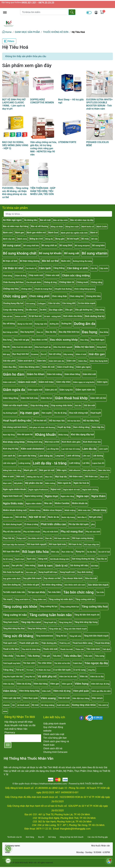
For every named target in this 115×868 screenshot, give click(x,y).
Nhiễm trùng (35, 510)
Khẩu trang (63, 435)
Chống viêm (27, 289)
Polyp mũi (21, 538)
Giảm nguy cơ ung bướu (84, 382)
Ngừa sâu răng (67, 496)
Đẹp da (6, 347)
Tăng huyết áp (50, 622)
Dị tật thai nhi (35, 316)
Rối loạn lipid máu (58, 544)
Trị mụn (30, 670)
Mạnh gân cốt (30, 470)
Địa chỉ (41, 837)
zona (5, 711)
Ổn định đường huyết (12, 524)
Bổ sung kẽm (98, 245)
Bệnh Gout (53, 233)
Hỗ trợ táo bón (74, 421)
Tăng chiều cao (39, 599)
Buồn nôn (66, 261)
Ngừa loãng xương (33, 496)
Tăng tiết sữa (75, 636)
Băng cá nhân (57, 226)
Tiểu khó (57, 656)
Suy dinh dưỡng (85, 572)
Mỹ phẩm (18, 483)
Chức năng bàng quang (85, 289)
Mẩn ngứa (62, 470)
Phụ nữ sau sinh (93, 532)
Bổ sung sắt (72, 253)
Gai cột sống (55, 354)
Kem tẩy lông (9, 435)
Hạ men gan (29, 413)
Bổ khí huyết (73, 239)
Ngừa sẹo (83, 496)
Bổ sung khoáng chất (20, 253)
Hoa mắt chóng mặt (79, 413)
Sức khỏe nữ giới (31, 585)
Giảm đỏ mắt (48, 367)
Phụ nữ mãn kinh (50, 532)
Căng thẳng (59, 268)
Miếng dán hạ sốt (35, 477)
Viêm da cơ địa (97, 676)
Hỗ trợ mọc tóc (57, 421)
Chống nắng (96, 282)
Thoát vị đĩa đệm (11, 649)
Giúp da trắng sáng (39, 406)
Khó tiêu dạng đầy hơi (82, 435)
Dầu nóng (100, 310)
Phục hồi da (9, 538)
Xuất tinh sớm (63, 705)
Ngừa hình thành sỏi (12, 496)
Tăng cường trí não (15, 615)
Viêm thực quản (31, 698)
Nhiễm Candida (62, 503)
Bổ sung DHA (66, 245)
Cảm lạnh (45, 268)
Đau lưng (7, 340)
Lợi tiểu (86, 463)
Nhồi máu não (84, 510)
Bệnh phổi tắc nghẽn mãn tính (74, 233)
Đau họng (90, 332)
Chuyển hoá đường (63, 289)
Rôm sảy (55, 552)
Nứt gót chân (95, 517)
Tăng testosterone (44, 636)
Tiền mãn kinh (93, 649)
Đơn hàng (30, 837)
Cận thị (94, 268)
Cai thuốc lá (31, 268)
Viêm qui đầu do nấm (101, 691)
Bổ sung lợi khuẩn (50, 253)
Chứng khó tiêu (93, 296)
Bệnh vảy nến (9, 239)
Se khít (6, 566)
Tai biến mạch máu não (14, 592)
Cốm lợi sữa (54, 303)
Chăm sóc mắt (52, 275)
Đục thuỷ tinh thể (21, 354)
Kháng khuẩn (46, 435)
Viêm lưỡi (46, 691)
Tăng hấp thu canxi (31, 622)
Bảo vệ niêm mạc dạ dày (82, 220)
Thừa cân (79, 649)
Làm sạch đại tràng (27, 456)
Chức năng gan (15, 296)
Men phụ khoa (89, 470)
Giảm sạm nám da (85, 390)
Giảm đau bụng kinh (99, 361)
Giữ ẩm (78, 405)
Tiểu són (88, 656)
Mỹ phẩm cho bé (34, 483)
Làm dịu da (90, 449)
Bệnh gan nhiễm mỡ (36, 233)
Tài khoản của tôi (14, 837)
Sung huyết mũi (67, 572)
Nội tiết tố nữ (37, 517)
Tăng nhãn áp (55, 629)
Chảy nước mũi (36, 275)
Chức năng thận (59, 296)
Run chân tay (67, 552)
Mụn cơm (7, 483)
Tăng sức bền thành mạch (75, 629)
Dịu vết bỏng (9, 324)
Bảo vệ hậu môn (61, 220)
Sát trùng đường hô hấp (83, 559)
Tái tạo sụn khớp (36, 592)
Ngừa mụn (52, 496)
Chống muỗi (82, 282)
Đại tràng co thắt (10, 332)
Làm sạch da (9, 456)
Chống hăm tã (67, 282)
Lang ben (59, 456)
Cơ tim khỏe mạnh (87, 303)
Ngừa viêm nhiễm (34, 503)
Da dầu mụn (32, 310)
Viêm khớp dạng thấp (29, 691)
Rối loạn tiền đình (11, 552)
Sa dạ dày (91, 552)
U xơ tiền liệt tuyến (62, 670)
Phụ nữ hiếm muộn (32, 532)
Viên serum (97, 698)
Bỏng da (49, 239)
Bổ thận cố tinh (10, 261)
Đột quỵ (6, 354)
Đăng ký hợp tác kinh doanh (72, 837)
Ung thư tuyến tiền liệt (13, 676)
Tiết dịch (106, 649)
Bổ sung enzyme (82, 245)
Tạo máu (100, 592)
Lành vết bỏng (73, 456)
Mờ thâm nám (76, 477)
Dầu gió (69, 310)
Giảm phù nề (51, 390)
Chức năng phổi (39, 296)
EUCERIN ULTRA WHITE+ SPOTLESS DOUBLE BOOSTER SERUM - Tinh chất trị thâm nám (99, 104)
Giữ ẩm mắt (90, 406)
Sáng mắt (43, 559)
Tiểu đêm (20, 656)
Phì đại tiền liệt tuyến (79, 524)
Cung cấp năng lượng (13, 310)
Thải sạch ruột (10, 643)
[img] (96, 12)
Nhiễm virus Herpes (53, 510)
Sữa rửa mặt (91, 578)
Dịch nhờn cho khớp (73, 316)
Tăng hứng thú (65, 622)
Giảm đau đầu (10, 367)
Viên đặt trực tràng (81, 698)
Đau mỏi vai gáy (22, 340)
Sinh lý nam (45, 566)
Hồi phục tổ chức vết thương (42, 427)
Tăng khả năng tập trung (86, 622)
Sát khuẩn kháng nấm (60, 559)
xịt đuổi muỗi (23, 705)
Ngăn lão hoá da (81, 483)
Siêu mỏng (30, 566)
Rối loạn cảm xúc (62, 538)
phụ (93, 524)
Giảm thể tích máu (29, 398)
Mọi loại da (61, 477)
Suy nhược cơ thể (52, 578)
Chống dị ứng (50, 282)
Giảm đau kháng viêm (29, 367)
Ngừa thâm (98, 496)
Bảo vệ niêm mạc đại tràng (16, 226)
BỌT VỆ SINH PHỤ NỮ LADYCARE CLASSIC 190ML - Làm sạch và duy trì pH (14, 104)
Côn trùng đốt (69, 303)
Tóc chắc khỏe (45, 663)
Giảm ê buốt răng (65, 367)
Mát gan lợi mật (47, 470)
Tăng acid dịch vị (22, 599)
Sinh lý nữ (61, 566)
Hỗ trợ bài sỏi (40, 421)
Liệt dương (98, 456)
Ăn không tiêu (31, 220)
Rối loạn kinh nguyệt (37, 544)
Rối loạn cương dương (83, 538)
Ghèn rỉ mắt (81, 354)
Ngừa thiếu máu (13, 503)
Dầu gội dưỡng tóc (84, 310)
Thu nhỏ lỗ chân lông (31, 649)
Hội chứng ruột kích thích (15, 427)
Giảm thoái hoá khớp (71, 398)
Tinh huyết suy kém (12, 663)
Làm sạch (103, 449)
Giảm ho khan (36, 374)
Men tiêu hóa (104, 470)
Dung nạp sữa (41, 324)
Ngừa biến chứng (90, 490)
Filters (9, 41)
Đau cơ (40, 332)
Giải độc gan (97, 354)
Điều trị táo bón (85, 347)
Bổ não (94, 239)
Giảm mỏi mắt (27, 382)
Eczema (35, 354)
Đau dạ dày (51, 332)
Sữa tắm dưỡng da (12, 585)
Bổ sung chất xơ (49, 245)
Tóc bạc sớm (29, 663)
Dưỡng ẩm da (85, 324)
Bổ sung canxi (12, 245)
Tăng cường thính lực (70, 607)
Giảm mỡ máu (46, 382)
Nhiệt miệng (70, 510)
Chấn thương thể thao (13, 282)
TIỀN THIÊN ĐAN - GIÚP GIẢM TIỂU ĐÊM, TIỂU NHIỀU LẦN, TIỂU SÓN (43, 191)
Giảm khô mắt (89, 374)
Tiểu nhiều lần (72, 656)
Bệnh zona (22, 239)
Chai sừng (7, 275)
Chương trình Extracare (55, 752)
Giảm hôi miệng (54, 374)
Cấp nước (104, 268)
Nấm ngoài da (64, 483)
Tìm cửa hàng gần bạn (55, 738)
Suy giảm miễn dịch (12, 578)
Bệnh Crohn (102, 226)
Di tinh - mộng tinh (52, 316)
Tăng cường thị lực (49, 607)
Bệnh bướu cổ (88, 226)
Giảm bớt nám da (56, 361)
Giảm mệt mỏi (9, 382)
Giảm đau (83, 361)
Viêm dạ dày (8, 684)
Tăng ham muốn (11, 622)
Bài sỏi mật (45, 220)
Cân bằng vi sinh (78, 268)
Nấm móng (50, 483)
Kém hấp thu (98, 427)
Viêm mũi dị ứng (62, 691)
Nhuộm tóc (8, 517)
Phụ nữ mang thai (72, 531)
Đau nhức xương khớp (64, 340)
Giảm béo (41, 361)
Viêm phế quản (81, 691)
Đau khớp (104, 332)
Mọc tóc (49, 477)
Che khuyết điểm (34, 282)
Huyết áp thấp (64, 427)
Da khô (43, 310)
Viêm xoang (48, 698)
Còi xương (30, 303)
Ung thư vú (30, 676)
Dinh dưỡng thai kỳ (95, 316)
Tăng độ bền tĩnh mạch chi (87, 615)
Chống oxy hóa (11, 289)
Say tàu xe (102, 559)
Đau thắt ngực (98, 340)
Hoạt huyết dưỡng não (17, 420)
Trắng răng (8, 670)
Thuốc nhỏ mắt (50, 649)
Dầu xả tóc (8, 316)
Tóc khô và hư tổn (62, 663)
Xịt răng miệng (48, 705)
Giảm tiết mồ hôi (98, 398)
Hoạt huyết (96, 413)
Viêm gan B (67, 684)
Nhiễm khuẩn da (80, 503)
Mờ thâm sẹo (91, 477)
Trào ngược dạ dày (96, 663)
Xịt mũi (35, 705)
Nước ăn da (54, 517)
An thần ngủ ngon (12, 220)
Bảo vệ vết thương (39, 226)
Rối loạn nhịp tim (92, 544)
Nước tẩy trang (68, 517)
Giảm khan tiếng (72, 374)
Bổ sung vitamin (95, 253)
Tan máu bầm (54, 592)
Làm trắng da (46, 456)
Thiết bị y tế (65, 643)
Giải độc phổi (9, 361)
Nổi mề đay (21, 517)
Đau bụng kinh (27, 332)
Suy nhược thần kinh (73, 578)
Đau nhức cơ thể (40, 340)
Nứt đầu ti (82, 517)
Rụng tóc (80, 552)
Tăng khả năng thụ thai (14, 629)
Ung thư (92, 670)
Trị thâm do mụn (43, 670)
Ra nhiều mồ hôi (36, 538)
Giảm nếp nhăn (63, 382)
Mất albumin (75, 470)
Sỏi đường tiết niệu (79, 566)
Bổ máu (85, 239)
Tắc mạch (8, 599)
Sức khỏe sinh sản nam (75, 585)
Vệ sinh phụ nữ (47, 676)
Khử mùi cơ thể (52, 442)
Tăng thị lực (61, 636)
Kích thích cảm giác (71, 442)
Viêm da (84, 677)
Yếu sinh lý (103, 705)
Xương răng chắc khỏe (84, 705)
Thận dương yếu (49, 643)
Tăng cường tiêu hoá (95, 607)
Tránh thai (77, 663)
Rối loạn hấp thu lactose (14, 544)
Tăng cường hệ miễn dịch (61, 599)
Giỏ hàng (52, 837)
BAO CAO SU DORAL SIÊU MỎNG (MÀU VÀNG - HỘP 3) (15, 145)
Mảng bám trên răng (12, 470)
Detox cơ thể (21, 316)
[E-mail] (25, 738)
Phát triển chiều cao (53, 524)
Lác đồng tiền (53, 449)
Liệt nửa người (9, 463)
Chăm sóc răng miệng (76, 275)
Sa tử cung (8, 559)
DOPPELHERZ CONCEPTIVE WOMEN (42, 101)
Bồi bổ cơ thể (50, 261)
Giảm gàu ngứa (83, 367)
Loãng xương (24, 463)
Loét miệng (74, 463)
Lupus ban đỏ (98, 463)
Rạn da (49, 538)
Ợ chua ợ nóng (31, 524)
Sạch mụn (20, 559)
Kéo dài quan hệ (25, 435)
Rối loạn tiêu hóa (35, 552)
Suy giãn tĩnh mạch (32, 578)
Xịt (14, 705)
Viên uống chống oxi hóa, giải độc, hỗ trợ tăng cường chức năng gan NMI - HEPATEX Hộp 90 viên (44, 148)
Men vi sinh (8, 477)
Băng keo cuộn (72, 226)
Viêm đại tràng (41, 684)
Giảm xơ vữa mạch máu (15, 405)
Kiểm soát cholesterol (33, 449)
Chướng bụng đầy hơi (13, 303)
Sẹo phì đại (17, 566)
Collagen (42, 303)
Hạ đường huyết (10, 413)
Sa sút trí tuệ (104, 552)
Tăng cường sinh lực (85, 599)
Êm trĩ (44, 354)
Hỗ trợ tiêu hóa (91, 421)
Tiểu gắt (46, 656)
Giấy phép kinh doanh (55, 724)
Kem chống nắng (81, 427)
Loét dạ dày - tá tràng (50, 463)
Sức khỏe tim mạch (98, 585)
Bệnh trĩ (94, 233)
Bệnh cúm (8, 233)
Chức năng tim (77, 296)
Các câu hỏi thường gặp (98, 837)
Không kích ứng (35, 442)
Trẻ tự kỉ (20, 670)
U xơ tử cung (79, 670)
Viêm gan (55, 684)
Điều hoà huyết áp (43, 347)
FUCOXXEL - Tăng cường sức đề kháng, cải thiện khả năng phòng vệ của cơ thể (15, 193)
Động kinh (101, 347)
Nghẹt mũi (56, 489)
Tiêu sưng (99, 656)
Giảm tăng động (11, 398)
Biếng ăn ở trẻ (36, 239)
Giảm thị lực (46, 398)
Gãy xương (68, 354)
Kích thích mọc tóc (92, 442)
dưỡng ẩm (54, 324)
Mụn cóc (104, 477)
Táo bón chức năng (78, 592)
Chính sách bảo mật (54, 734)
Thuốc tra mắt (66, 649)
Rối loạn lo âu (75, 544)
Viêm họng (81, 684)
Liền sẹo (86, 456)
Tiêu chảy (8, 656)
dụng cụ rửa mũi (25, 324)
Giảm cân (71, 361)
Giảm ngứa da (14, 390)
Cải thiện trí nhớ (13, 268)
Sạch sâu (31, 559)
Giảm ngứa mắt (35, 390)
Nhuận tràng (100, 510)
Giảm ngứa (102, 382)
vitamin (6, 705)
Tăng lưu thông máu (37, 629)
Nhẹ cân (48, 503)
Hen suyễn (47, 413)
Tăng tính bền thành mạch (96, 636)
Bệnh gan (20, 233)
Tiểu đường (34, 656)
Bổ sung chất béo (31, 245)
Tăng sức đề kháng (18, 636)
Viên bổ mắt (64, 698)
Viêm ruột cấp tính (12, 698)
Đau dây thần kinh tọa (69, 332)
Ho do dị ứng (60, 413)
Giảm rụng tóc (66, 390)
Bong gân (60, 239)
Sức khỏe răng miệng (52, 585)
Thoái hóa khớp (102, 643)
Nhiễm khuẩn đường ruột (15, 510)
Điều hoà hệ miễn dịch (22, 347)
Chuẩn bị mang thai (43, 289)
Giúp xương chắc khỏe (62, 406)
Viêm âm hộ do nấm (68, 676)
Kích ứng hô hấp (11, 449)
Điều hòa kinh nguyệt (63, 347)
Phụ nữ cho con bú (12, 532)
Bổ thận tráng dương (30, 261)
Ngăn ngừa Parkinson (39, 490)
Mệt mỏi (20, 477)
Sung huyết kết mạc (48, 572)
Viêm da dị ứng (24, 684)
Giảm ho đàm (14, 374)
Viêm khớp (10, 691)
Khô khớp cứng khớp (14, 442)
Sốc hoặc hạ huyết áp (13, 572)
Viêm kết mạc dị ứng (100, 684)
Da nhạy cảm (56, 310)
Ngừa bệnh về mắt (72, 490)
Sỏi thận (95, 566)
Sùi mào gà (31, 572)
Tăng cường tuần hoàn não (51, 615)
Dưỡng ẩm (66, 324)
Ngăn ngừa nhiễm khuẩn (15, 489)
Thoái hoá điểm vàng (82, 643)
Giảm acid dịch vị (26, 361)
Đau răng (84, 340)
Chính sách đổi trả (53, 748)
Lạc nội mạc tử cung (71, 449)
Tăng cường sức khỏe (20, 607)
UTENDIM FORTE (67, 142)
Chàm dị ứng (20, 275)
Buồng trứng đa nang (82, 261)
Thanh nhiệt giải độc (29, 643)
